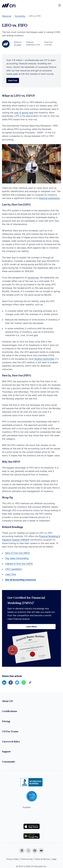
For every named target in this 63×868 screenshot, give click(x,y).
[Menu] (60, 5)
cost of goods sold (24, 113)
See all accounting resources (21, 580)
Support (6, 752)
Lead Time (11, 574)
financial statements (49, 198)
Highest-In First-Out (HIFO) (19, 564)
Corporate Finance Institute (9, 5)
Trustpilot (27, 807)
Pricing (6, 722)
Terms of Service (42, 859)
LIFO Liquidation (14, 569)
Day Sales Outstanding (17, 558)
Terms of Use (27, 859)
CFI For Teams (10, 732)
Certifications (10, 711)
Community (9, 762)
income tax (33, 278)
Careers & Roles (11, 742)
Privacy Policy (13, 859)
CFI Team (17, 45)
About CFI (7, 701)
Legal (54, 859)
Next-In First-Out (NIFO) (18, 553)
